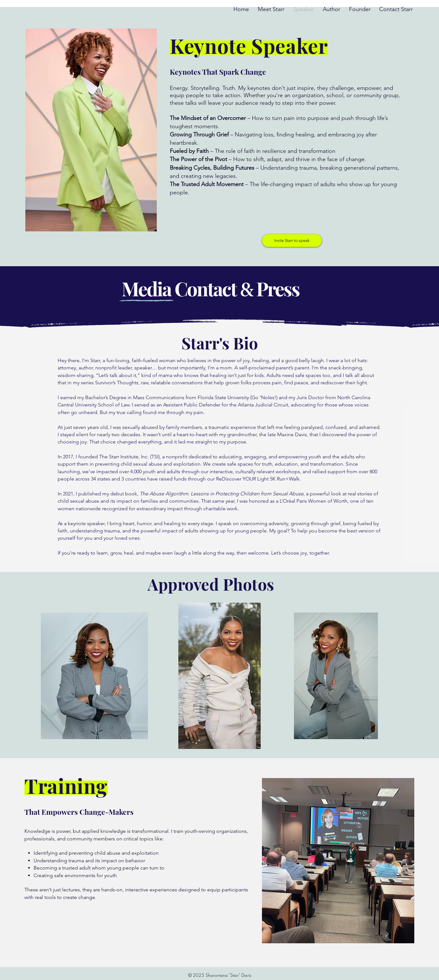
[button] (292, 241)
